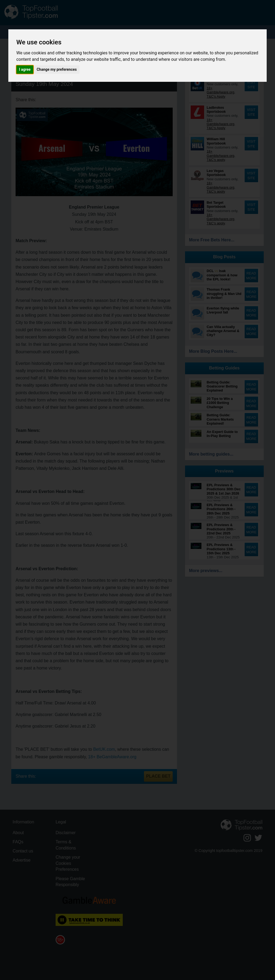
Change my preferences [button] (57, 69)
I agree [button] (25, 69)
